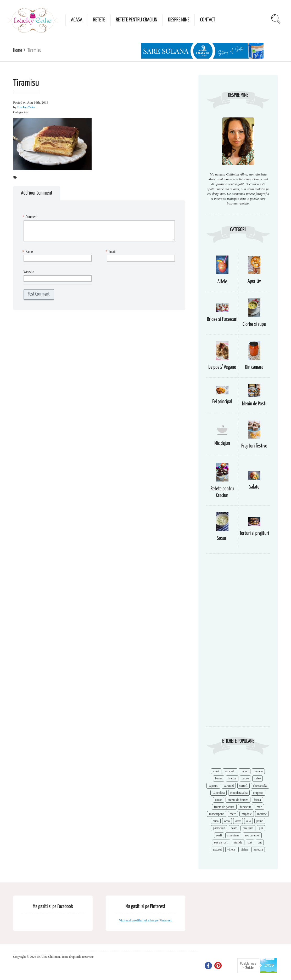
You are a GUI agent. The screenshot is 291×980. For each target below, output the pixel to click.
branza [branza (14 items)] (232, 778)
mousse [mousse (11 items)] (262, 814)
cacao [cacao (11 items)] (245, 778)
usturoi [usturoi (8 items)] (217, 849)
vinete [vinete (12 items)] (231, 849)
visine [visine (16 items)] (244, 849)
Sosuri (222, 538)
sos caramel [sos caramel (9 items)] (252, 835)
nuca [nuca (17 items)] (216, 821)
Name (28, 252)
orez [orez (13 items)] (238, 821)
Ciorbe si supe (254, 324)
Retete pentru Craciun (137, 20)
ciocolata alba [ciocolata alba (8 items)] (239, 793)
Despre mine (179, 20)
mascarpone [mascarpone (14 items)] (217, 814)
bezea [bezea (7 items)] (219, 778)
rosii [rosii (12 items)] (219, 835)
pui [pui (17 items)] (261, 828)
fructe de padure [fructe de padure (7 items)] (224, 807)
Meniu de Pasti (254, 404)
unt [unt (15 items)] (260, 842)
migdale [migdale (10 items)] (247, 814)
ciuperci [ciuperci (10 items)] (258, 793)
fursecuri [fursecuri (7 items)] (246, 807)
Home (18, 50)
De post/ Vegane (222, 367)
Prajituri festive (254, 446)
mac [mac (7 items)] (259, 807)
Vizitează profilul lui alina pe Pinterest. (145, 920)
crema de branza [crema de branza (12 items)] (238, 800)
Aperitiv (254, 281)
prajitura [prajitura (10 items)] (248, 828)
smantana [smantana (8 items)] (233, 835)
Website (29, 272)
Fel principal (222, 402)
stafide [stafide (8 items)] (238, 842)
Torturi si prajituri (254, 533)
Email (111, 252)
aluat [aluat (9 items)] (216, 771)
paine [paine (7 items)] (260, 821)
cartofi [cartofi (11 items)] (244, 786)
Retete (99, 20)
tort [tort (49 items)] (250, 842)
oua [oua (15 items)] (248, 821)
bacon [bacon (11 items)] (245, 771)
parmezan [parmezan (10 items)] (219, 828)
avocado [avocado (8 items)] (230, 771)
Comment (31, 217)
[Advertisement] (238, 643)
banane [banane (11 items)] (258, 771)
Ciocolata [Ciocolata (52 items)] (219, 793)
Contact (208, 20)
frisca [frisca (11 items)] (257, 800)
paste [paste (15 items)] (234, 828)
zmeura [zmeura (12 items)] (258, 849)
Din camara (254, 367)
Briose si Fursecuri (222, 319)
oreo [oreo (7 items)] (227, 821)
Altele (222, 282)
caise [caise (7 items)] (258, 778)
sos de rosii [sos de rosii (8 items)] (221, 842)
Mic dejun (222, 443)
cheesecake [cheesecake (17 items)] (260, 786)
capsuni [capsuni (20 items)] (213, 786)
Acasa (77, 20)
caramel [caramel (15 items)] (229, 786)
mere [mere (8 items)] (233, 814)
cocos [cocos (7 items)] (219, 800)
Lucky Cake (26, 107)
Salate (254, 487)
